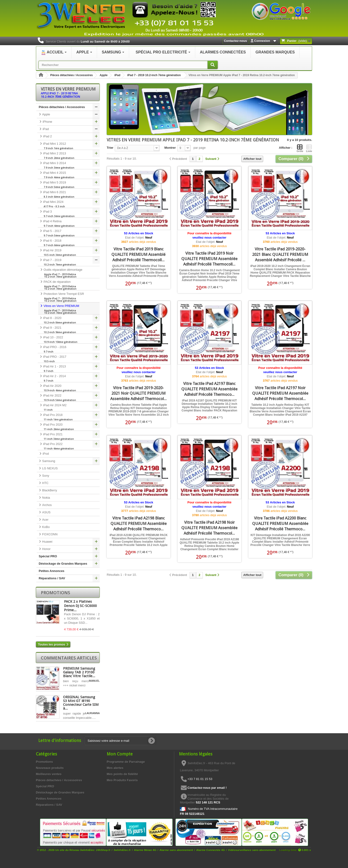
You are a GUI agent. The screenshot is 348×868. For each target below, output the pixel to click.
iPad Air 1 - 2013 (69, 369)
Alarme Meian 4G (145, 850)
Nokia (46, 498)
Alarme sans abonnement (176, 850)
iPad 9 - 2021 (69, 330)
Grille (300, 148)
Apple (104, 75)
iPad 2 (47, 136)
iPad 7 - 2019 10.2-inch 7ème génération (154, 75)
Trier (110, 148)
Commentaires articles (69, 658)
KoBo (45, 527)
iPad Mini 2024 (69, 204)
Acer (45, 520)
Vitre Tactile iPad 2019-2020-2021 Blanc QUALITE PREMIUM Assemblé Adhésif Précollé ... (280, 254)
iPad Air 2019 (69, 253)
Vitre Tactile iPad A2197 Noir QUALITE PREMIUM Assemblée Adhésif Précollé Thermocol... (280, 393)
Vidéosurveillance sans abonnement (252, 850)
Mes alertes (115, 768)
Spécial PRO (48, 556)
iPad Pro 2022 (69, 446)
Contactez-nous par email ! (207, 788)
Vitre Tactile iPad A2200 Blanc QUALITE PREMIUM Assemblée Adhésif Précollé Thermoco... (280, 523)
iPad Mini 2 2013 (69, 156)
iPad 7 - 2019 (69, 262)
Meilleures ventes (49, 774)
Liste (309, 148)
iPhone (47, 122)
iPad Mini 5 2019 (69, 185)
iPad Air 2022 (69, 398)
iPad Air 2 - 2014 (69, 378)
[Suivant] (212, 159)
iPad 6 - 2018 (69, 243)
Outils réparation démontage (69, 273)
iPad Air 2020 (69, 388)
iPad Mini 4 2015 (69, 175)
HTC (45, 483)
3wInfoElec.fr (122, 850)
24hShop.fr (103, 850)
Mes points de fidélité (122, 774)
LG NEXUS (49, 468)
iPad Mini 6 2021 (69, 194)
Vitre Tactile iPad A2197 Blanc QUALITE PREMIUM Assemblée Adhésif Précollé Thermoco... (209, 389)
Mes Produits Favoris (122, 780)
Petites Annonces (52, 571)
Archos (47, 505)
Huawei (47, 542)
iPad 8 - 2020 (69, 320)
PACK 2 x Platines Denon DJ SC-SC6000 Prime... (80, 606)
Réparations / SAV (52, 578)
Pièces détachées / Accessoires (72, 75)
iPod (45, 454)
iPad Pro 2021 (69, 436)
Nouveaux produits (50, 768)
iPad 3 (69, 214)
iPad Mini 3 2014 (69, 165)
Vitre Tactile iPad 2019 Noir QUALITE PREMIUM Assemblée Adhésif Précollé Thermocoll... (209, 259)
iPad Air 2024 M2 (69, 407)
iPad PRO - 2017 (69, 359)
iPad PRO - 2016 (69, 349)
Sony (45, 476)
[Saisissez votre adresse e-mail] (120, 741)
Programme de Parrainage (126, 762)
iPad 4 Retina (69, 223)
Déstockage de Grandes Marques (63, 564)
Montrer (170, 148)
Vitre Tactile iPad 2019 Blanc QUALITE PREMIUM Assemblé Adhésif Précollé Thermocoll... (138, 254)
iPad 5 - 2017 (69, 233)
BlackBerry (49, 490)
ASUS (46, 512)
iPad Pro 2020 (69, 427)
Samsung (48, 461)
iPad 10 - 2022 (69, 340)
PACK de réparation (69, 285)
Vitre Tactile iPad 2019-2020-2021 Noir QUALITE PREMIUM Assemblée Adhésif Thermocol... (138, 393)
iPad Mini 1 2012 (69, 146)
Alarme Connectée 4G (210, 850)
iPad (117, 75)
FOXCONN (49, 534)
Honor (46, 549)
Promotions (55, 593)
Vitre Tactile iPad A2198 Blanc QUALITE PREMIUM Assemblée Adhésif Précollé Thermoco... (139, 523)
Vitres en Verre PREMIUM (69, 309)
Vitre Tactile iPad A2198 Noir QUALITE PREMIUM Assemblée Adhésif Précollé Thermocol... (209, 528)
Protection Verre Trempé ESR (69, 297)
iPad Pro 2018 (69, 417)
